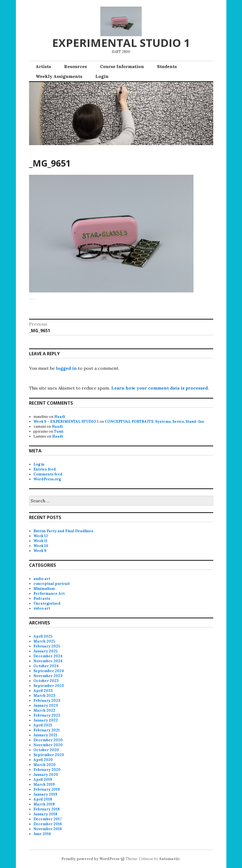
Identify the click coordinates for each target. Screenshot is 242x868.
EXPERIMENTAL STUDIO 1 (121, 43)
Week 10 (41, 546)
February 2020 (47, 770)
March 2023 (44, 696)
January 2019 (45, 794)
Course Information (122, 66)
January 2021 (45, 735)
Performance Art (49, 594)
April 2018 (43, 799)
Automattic (170, 859)
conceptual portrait (52, 584)
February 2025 (47, 646)
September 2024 (49, 671)
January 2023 (46, 705)
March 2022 (44, 710)
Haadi (60, 417)
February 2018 (47, 809)
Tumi (59, 431)
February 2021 (47, 730)
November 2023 (48, 676)
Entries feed (45, 469)
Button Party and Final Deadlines (63, 531)
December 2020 (48, 740)
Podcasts (42, 598)
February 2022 (47, 715)
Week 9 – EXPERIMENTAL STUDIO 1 (66, 422)
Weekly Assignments (59, 76)
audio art (42, 579)
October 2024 (46, 666)
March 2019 (44, 784)
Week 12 (41, 536)
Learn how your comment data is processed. (160, 388)
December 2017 (48, 819)
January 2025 (45, 651)
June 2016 (42, 834)
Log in (39, 464)
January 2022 (46, 720)
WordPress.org (47, 479)
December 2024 (48, 656)
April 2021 (43, 725)
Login (102, 76)
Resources (76, 66)
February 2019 (47, 789)
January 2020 (46, 775)
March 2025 (44, 641)
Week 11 (40, 541)
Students (167, 66)
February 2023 (47, 701)
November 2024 (48, 661)
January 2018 (45, 814)
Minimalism (44, 589)
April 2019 (43, 780)
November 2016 (48, 829)
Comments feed (48, 474)
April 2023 (43, 691)
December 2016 (48, 824)
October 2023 (46, 681)
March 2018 (44, 804)
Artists (43, 66)
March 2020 (45, 765)
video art (42, 608)
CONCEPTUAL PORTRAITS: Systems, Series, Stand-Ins (154, 422)
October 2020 (46, 750)
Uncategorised (47, 603)
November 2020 (48, 745)
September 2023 (49, 686)
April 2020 (43, 760)
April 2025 (43, 636)
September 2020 (49, 755)
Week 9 (40, 551)
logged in (66, 368)
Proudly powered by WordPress (90, 859)
